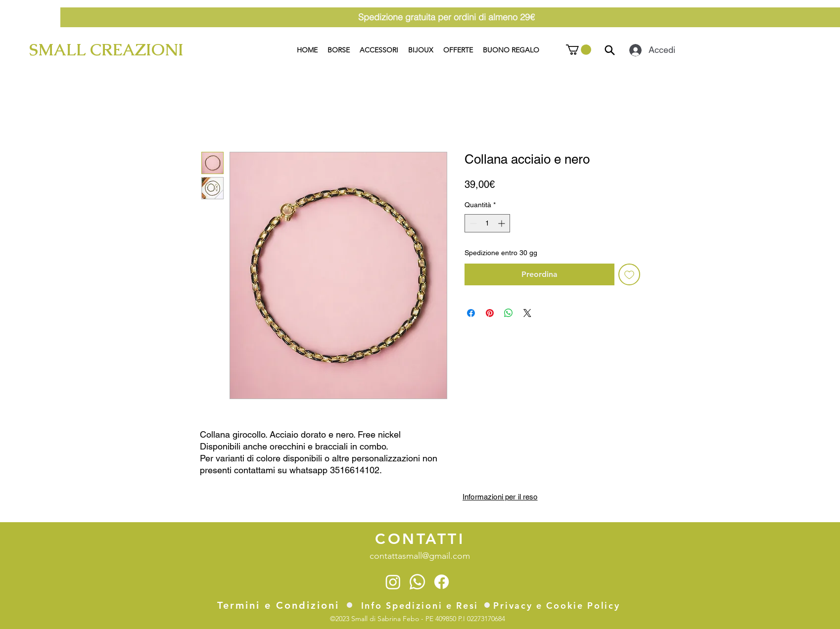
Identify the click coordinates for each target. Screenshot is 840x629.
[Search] (610, 50)
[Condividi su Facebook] (471, 313)
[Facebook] (442, 582)
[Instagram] (393, 582)
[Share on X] (527, 313)
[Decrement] (472, 223)
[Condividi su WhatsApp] (509, 313)
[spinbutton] (487, 223)
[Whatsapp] (417, 582)
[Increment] (502, 223)
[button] (579, 50)
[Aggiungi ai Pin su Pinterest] (490, 313)
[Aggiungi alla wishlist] (629, 274)
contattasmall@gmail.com (420, 556)
